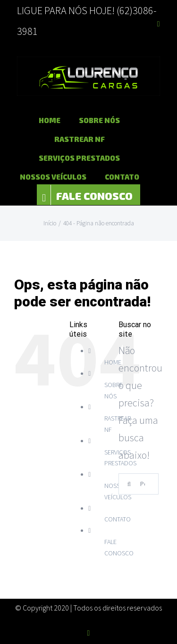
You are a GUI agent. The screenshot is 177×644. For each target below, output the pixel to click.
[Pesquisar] (129, 484)
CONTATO (118, 519)
